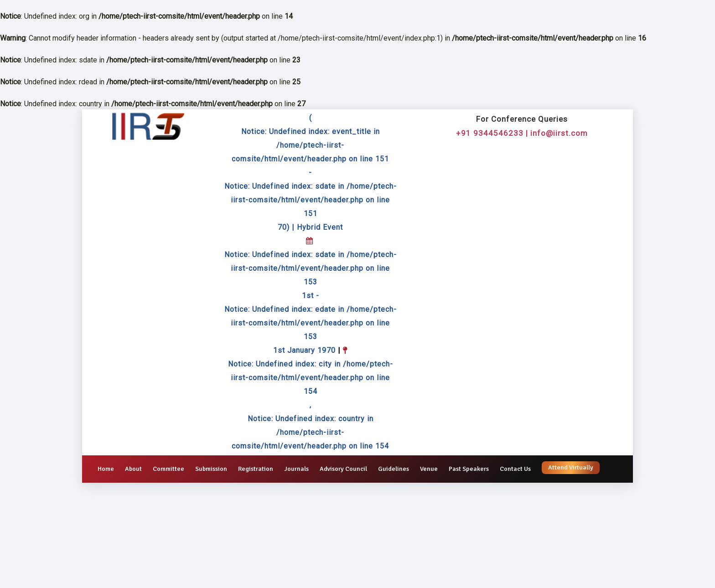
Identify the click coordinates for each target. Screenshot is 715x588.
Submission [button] (211, 469)
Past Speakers (469, 469)
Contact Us (515, 469)
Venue (429, 469)
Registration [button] (256, 469)
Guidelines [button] (394, 469)
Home (106, 469)
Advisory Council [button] (343, 469)
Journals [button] (296, 469)
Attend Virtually (571, 467)
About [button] (133, 469)
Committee (168, 469)
